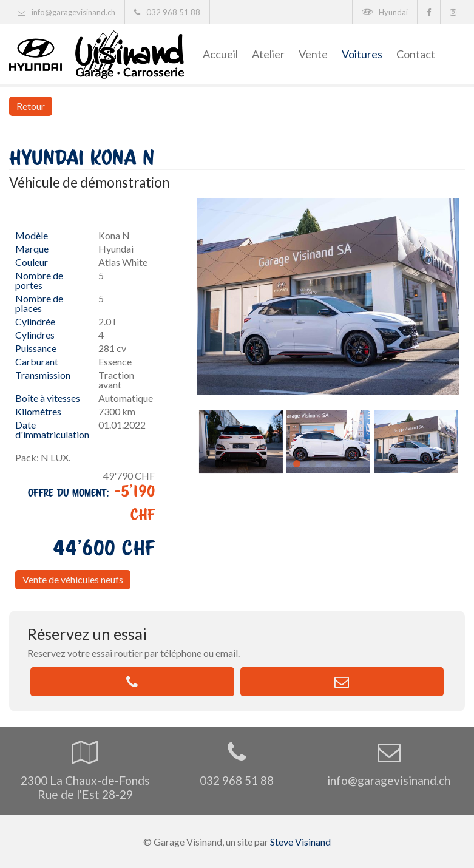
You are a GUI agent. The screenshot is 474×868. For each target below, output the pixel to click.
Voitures (362, 54)
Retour (31, 106)
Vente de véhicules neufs (73, 579)
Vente (313, 54)
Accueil (220, 54)
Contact (416, 54)
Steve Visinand (300, 842)
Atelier (268, 54)
